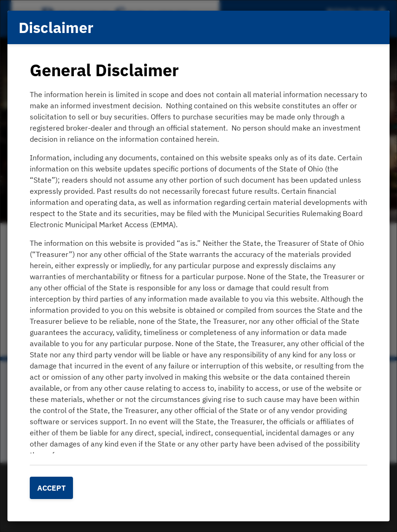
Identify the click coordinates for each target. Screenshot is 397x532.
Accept (51, 488)
